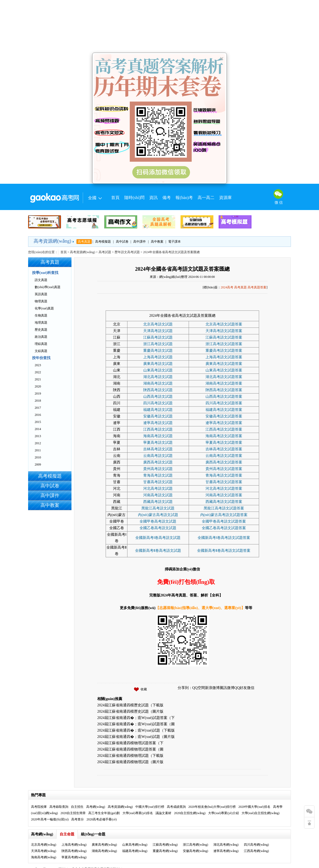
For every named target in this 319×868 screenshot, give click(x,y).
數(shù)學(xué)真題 (48, 287)
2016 (38, 415)
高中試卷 (122, 242)
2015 (38, 422)
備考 (167, 198)
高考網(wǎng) (96, 807)
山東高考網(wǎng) (135, 845)
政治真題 (41, 337)
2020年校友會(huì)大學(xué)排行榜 (212, 807)
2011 (38, 450)
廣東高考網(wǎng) (104, 845)
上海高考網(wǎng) (74, 845)
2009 (38, 464)
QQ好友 (241, 688)
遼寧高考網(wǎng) (226, 851)
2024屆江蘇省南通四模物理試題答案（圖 (130, 749)
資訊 (153, 198)
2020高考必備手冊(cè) (102, 819)
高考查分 (78, 819)
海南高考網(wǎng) (44, 857)
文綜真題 (41, 351)
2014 (38, 429)
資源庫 (225, 198)
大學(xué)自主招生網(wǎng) (261, 813)
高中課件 (140, 242)
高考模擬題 (103, 242)
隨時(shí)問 (134, 198)
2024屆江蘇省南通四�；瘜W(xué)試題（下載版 (136, 730)
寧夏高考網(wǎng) (74, 857)
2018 (38, 401)
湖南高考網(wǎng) (104, 851)
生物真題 (41, 315)
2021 (38, 379)
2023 (38, 365)
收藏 (144, 689)
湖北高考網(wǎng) (226, 845)
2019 (38, 394)
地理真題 (41, 323)
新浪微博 (212, 688)
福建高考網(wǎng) (135, 851)
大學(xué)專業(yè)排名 (138, 813)
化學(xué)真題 (44, 308)
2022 (38, 372)
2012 (38, 443)
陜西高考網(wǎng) (74, 851)
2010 (38, 457)
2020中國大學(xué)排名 (254, 807)
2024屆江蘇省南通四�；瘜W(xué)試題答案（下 (136, 718)
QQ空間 (199, 688)
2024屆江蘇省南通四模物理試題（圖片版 (130, 762)
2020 (38, 386)
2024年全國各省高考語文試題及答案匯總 (182, 269)
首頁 (115, 198)
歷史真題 (41, 330)
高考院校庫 (39, 807)
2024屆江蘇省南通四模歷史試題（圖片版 (130, 711)
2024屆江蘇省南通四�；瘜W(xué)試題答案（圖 (136, 724)
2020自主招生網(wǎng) (190, 813)
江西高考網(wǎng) (256, 851)
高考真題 (84, 242)
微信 (251, 688)
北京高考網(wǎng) (44, 845)
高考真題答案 (257, 287)
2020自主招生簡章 (73, 813)
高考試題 (105, 252)
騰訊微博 (227, 688)
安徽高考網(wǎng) (195, 851)
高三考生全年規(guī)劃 (104, 813)
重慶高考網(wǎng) (165, 851)
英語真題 (41, 294)
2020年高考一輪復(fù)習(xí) (50, 819)
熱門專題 (38, 795)
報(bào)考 (184, 198)
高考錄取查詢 (59, 807)
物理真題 (41, 301)
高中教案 (157, 242)
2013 (38, 436)
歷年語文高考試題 (127, 252)
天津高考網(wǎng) (44, 851)
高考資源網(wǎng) (52, 241)
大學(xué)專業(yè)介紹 (223, 813)
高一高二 (206, 198)
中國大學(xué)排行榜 (150, 807)
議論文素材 (163, 813)
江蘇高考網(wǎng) (165, 845)
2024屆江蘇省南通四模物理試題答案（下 (130, 743)
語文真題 (41, 280)
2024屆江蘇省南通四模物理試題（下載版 (130, 756)
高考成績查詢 (176, 807)
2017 (38, 408)
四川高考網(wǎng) (256, 845)
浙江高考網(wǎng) (195, 845)
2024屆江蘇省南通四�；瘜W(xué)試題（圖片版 (136, 737)
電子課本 (174, 242)
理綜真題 (41, 344)
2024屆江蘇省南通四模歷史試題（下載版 (130, 705)
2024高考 (227, 287)
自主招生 (77, 807)
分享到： (185, 688)
